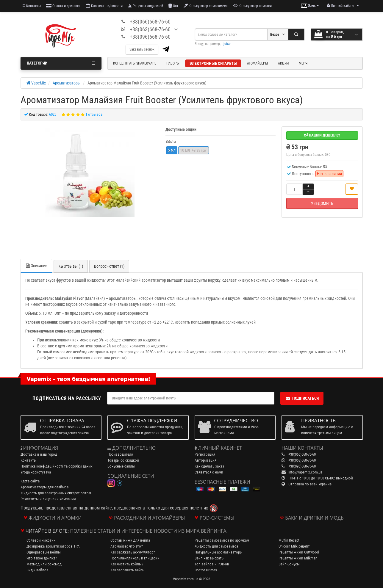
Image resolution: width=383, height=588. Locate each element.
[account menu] (343, 6)
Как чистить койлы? (127, 564)
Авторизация (205, 460)
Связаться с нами (209, 472)
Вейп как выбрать (209, 558)
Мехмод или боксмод (44, 564)
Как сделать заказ (209, 466)
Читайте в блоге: (47, 531)
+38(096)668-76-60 (150, 37)
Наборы (173, 63)
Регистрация (205, 454)
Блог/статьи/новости (104, 6)
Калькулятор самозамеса (206, 6)
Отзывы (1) (71, 266)
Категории (61, 63)
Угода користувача (36, 472)
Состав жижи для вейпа (130, 540)
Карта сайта (30, 481)
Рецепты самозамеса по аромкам (222, 540)
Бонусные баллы (121, 466)
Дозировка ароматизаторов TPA (53, 546)
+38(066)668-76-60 (150, 22)
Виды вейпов (37, 570)
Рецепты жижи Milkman (298, 558)
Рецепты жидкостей (146, 6)
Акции (283, 63)
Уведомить (322, 203)
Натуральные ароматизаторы (219, 552)
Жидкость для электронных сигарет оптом (56, 493)
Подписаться (302, 398)
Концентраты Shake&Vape (135, 63)
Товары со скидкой (123, 460)
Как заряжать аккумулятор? (133, 552)
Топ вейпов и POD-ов (212, 564)
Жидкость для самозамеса (216, 546)
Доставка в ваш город (39, 454)
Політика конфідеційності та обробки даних (57, 466)
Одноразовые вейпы (44, 552)
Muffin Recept (289, 540)
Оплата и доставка (63, 6)
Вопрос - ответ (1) (109, 266)
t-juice (226, 44)
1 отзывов (94, 114)
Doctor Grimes (206, 570)
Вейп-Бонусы (289, 564)
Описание (36, 266)
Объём (171, 142)
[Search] (296, 35)
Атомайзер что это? (126, 546)
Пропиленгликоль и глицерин (135, 558)
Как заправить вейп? (127, 570)
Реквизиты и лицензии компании (48, 499)
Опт (173, 6)
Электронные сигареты (213, 63)
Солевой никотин (41, 540)
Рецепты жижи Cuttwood (299, 552)
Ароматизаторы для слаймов (45, 487)
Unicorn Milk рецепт (294, 546)
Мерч (303, 63)
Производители (120, 454)
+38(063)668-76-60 (150, 29)
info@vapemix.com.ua (305, 472)
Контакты (31, 6)
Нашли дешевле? (322, 135)
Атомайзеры (257, 63)
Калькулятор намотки (252, 6)
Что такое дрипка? (42, 558)
